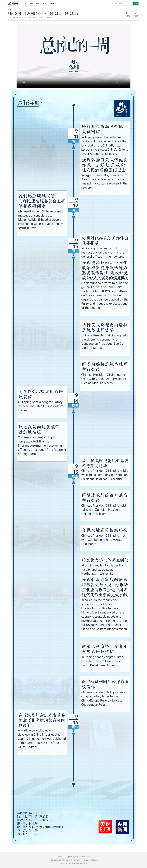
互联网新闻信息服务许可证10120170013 (78, 857)
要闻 (25, 3)
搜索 (136, 3)
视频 (45, 3)
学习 (9, 10)
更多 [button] (52, 3)
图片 (38, 3)
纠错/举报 (59, 857)
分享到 (136, 16)
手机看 (127, 16)
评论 (31, 3)
